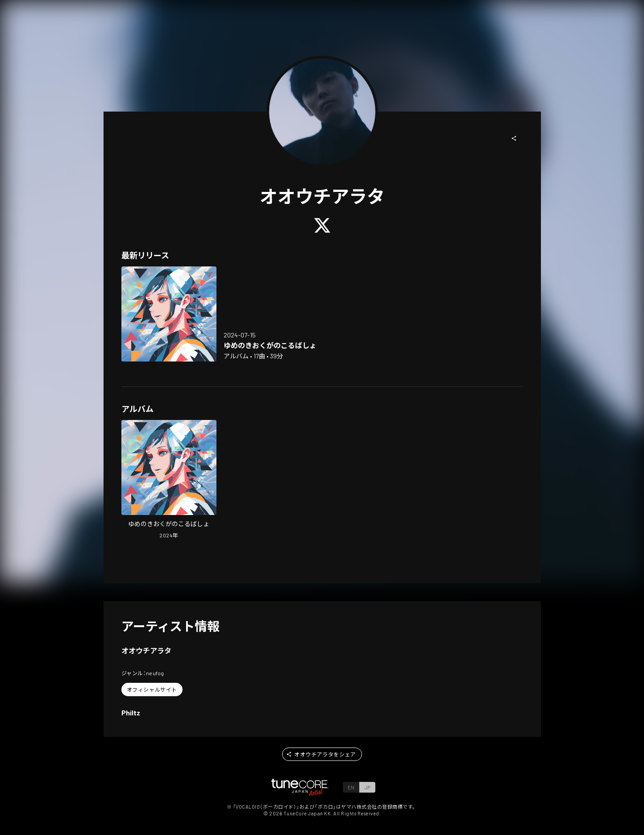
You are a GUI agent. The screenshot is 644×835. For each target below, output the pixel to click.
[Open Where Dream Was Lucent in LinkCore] (169, 314)
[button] (514, 138)
